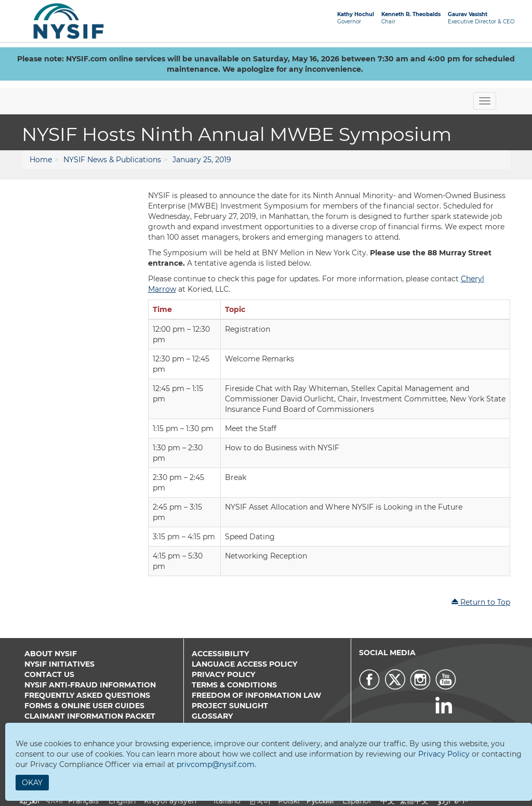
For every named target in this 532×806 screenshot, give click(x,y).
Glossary (212, 716)
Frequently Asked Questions (87, 695)
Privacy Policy (223, 674)
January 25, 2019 (202, 160)
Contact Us (49, 674)
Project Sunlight (230, 706)
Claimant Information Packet (90, 716)
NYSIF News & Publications (112, 160)
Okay (32, 783)
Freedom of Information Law (256, 695)
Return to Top (481, 602)
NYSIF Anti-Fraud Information (90, 685)
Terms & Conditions (234, 685)
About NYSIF (51, 654)
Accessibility (220, 654)
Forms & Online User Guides (84, 706)
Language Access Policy (244, 664)
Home (41, 160)
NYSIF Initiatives (59, 664)
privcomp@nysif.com (216, 764)
